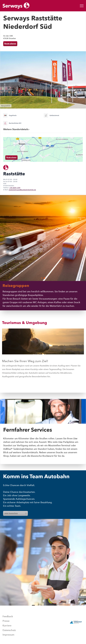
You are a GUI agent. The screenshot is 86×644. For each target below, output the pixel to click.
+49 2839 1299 (15, 188)
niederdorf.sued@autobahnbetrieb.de (22, 190)
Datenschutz (9, 630)
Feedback (8, 616)
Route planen (10, 44)
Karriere (7, 626)
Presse (6, 621)
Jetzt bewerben (15, 513)
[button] (42, 278)
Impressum (8, 635)
